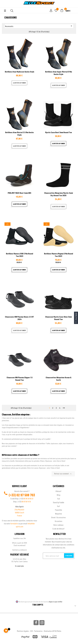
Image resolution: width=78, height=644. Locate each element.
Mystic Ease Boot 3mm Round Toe (59, 132)
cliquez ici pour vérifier (55, 602)
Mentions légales (23, 631)
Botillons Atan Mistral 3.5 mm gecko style (19, 134)
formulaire (14, 523)
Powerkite (59, 510)
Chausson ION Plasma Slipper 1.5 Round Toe (20, 379)
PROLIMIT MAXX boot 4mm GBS (19, 193)
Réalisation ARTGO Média (53, 631)
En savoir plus (19, 566)
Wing (59, 495)
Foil (59, 499)
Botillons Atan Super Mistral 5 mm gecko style (59, 73)
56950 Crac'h (20, 512)
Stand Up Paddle (59, 502)
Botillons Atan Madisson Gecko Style (20, 72)
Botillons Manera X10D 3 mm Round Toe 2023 (20, 255)
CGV (32, 631)
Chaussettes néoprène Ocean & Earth (59, 379)
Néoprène (59, 514)
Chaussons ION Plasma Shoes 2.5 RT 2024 (19, 318)
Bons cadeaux (58, 525)
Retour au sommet (63, 474)
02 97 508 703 (26, 495)
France (20, 515)
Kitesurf (58, 491)
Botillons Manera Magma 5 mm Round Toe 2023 (59, 255)
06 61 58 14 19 (26, 501)
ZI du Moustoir (19, 509)
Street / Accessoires (58, 517)
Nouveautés (39, 26)
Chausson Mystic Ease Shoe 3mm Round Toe (58, 318)
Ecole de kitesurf (58, 529)
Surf (58, 506)
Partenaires (38, 631)
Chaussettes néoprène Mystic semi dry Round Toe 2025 (59, 194)
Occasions (59, 521)
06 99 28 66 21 (28, 498)
